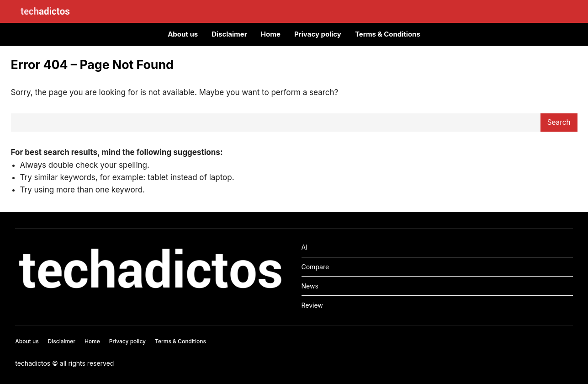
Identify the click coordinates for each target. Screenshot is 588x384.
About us (183, 34)
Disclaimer (229, 34)
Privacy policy (318, 34)
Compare (315, 267)
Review (312, 305)
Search (559, 122)
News (310, 286)
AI (305, 247)
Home (271, 34)
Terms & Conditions (388, 34)
